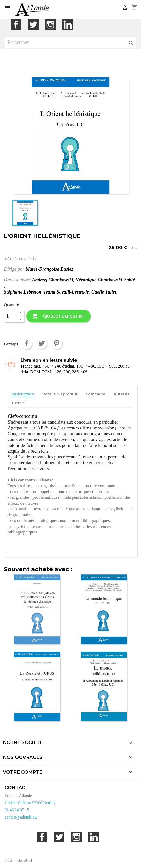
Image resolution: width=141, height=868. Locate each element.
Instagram (50, 25)
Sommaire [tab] (96, 394)
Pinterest (57, 343)
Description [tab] (23, 394)
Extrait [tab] (18, 403)
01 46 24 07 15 (17, 810)
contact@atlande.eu (21, 817)
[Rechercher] (71, 42)
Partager (26, 343)
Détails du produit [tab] (60, 394)
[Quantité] (11, 316)
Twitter (33, 25)
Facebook (16, 25)
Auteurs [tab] (122, 394)
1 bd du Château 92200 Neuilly (30, 803)
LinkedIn (68, 25)
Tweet (41, 343)
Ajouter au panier (58, 316)
